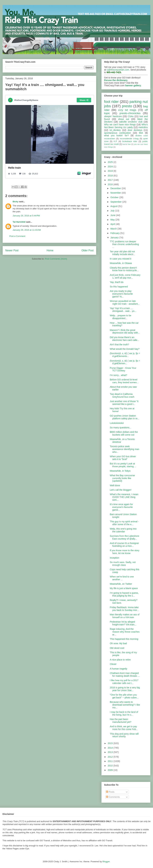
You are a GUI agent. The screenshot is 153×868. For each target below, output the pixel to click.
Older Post (87, 250)
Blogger (106, 862)
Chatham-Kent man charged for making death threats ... (125, 675)
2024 (111, 167)
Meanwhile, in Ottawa (121, 263)
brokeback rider (130, 141)
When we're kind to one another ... (122, 578)
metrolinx (143, 127)
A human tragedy (119, 669)
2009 (111, 770)
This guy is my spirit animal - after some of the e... (124, 523)
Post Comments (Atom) (56, 259)
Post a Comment (17, 236)
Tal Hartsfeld (19, 222)
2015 (111, 743)
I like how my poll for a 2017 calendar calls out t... (124, 682)
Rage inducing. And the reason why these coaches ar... (125, 632)
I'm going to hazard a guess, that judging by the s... (124, 594)
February (115, 233)
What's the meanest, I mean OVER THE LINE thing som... (124, 497)
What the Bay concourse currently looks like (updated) (122, 478)
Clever (113, 664)
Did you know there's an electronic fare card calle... (124, 339)
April (113, 224)
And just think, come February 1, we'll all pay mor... (125, 276)
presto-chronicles (130, 113)
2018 (111, 176)
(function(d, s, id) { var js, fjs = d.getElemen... (125, 362)
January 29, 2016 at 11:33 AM (27, 230)
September (116, 202)
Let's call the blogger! (121, 490)
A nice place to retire (120, 660)
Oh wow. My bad (118, 643)
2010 (111, 766)
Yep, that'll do (117, 282)
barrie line (126, 144)
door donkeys (135, 130)
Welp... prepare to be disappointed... (120, 317)
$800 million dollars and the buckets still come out (124, 433)
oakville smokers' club (131, 122)
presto (127, 106)
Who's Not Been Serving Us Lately (126, 126)
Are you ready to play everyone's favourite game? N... (121, 294)
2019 (111, 171)
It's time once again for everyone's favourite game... (121, 507)
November (116, 193)
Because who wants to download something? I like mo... (125, 705)
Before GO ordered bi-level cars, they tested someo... (124, 381)
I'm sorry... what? (118, 375)
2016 (111, 184)
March (114, 229)
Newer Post (12, 250)
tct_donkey (115, 130)
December (116, 188)
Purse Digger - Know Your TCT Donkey (123, 369)
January (115, 238)
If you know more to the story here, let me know (125, 552)
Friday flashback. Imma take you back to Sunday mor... (124, 609)
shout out (124, 119)
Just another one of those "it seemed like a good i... (124, 403)
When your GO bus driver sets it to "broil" (123, 458)
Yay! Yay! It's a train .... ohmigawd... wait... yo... (123, 310)
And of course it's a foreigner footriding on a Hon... (124, 545)
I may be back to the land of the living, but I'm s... (124, 713)
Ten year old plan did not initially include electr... (122, 253)
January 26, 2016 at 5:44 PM (26, 216)
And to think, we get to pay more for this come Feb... (124, 728)
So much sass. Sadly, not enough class (123, 564)
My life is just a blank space (124, 588)
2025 (111, 162)
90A (141, 133)
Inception (115, 558)
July (113, 211)
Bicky (16, 202)
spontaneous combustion (118, 133)
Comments (113, 797)
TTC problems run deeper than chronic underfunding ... (124, 244)
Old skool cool (117, 648)
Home (50, 250)
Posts (110, 792)
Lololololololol (117, 423)
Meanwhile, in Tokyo (120, 471)
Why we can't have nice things (120, 125)
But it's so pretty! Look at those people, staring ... (123, 465)
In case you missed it (121, 259)
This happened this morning (124, 639)
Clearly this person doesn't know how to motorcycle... (124, 269)
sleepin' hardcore (113, 116)
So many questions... (121, 428)
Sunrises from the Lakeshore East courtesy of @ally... (125, 537)
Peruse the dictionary (116, 80)
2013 (111, 752)
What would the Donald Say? (125, 349)
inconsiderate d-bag (129, 139)
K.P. (115, 141)
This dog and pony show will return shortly (124, 735)
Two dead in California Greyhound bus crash (122, 395)
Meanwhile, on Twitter (121, 584)
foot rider (111, 102)
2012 (111, 757)
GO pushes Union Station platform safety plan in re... (125, 417)
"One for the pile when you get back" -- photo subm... (124, 696)
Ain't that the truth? (119, 345)
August (114, 206)
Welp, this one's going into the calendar (123, 530)
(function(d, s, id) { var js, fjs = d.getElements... (125, 355)
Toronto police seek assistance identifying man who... (125, 449)
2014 (111, 748)
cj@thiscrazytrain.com (118, 70)
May (113, 220)
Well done (115, 485)
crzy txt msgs (127, 110)
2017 (111, 180)
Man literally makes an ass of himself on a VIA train (125, 616)
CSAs (131, 116)
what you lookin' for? (116, 136)
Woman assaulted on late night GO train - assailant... (125, 302)
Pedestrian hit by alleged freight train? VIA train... (123, 623)
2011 (111, 761)
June (113, 215)
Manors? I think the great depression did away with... (125, 331)
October (115, 197)
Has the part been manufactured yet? (121, 721)
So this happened (119, 287)
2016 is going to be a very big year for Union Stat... (125, 689)
